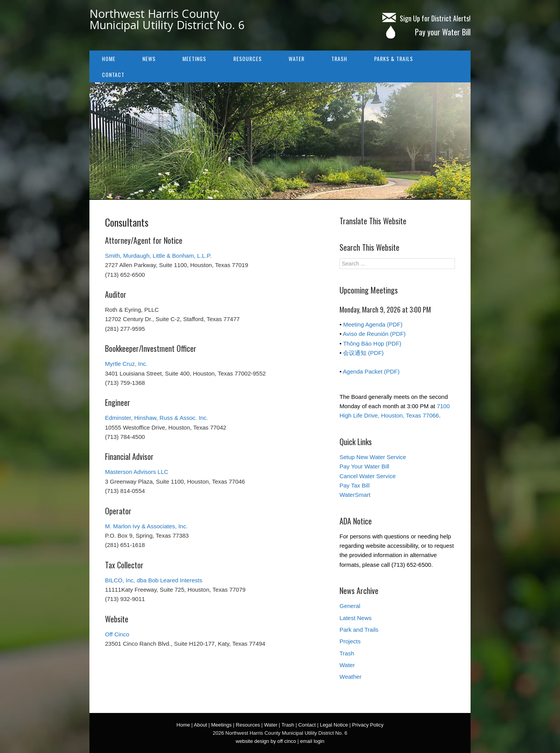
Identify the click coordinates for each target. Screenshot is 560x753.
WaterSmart (355, 495)
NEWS (149, 59)
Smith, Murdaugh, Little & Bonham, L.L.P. (158, 256)
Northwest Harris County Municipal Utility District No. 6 (167, 19)
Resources (248, 59)
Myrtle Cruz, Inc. (126, 364)
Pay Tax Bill (354, 485)
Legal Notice (334, 725)
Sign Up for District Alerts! (426, 18)
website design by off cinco (266, 741)
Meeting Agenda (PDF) (373, 324)
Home (109, 59)
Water (297, 59)
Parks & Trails (394, 59)
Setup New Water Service (373, 457)
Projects (350, 641)
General (350, 606)
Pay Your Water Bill (364, 466)
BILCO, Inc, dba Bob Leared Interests (154, 580)
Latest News (356, 618)
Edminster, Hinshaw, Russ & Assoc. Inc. (157, 418)
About (200, 725)
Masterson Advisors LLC (137, 472)
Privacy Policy (368, 725)
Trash (339, 59)
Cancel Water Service (368, 476)
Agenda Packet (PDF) (371, 371)
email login (312, 741)
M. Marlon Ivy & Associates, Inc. (146, 526)
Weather (350, 677)
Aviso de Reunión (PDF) (374, 334)
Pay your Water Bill (426, 32)
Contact (113, 74)
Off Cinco (117, 634)
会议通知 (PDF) (363, 353)
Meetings (194, 59)
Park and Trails (359, 630)
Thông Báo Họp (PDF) (372, 343)
